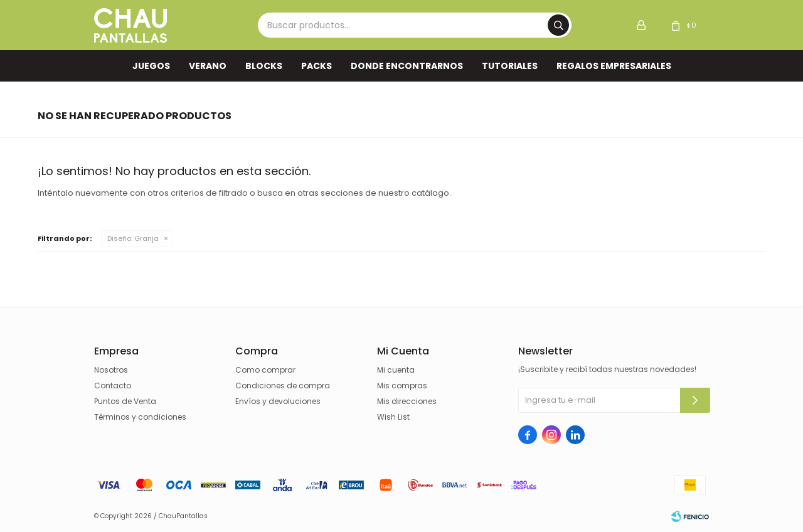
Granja (133, 238)
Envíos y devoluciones (278, 401)
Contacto (113, 386)
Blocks (264, 66)
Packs (316, 66)
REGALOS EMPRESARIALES (614, 66)
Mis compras (402, 386)
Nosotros (111, 370)
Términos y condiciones (140, 417)
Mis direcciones (407, 401)
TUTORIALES (510, 66)
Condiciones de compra (283, 386)
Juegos (151, 66)
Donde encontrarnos (407, 66)
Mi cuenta (396, 370)
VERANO (208, 66)
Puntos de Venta (125, 401)
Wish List (393, 417)
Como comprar (265, 370)
